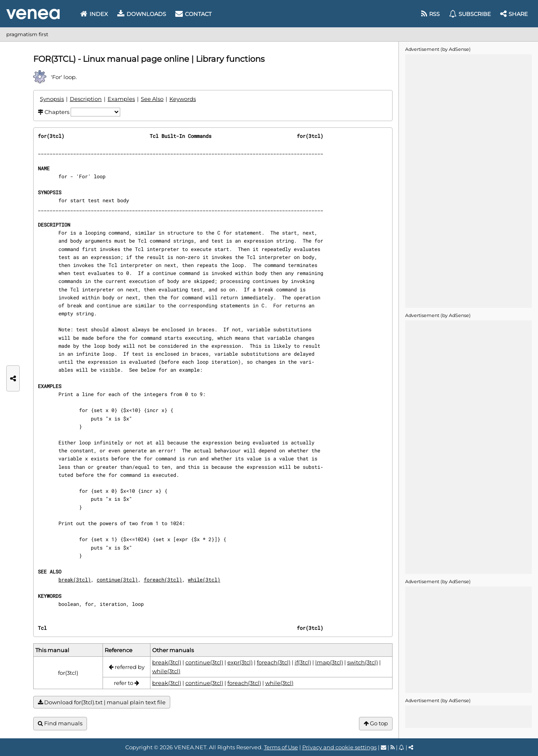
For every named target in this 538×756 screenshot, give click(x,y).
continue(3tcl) (117, 579)
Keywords (183, 99)
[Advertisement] (468, 180)
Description (86, 99)
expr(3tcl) (240, 662)
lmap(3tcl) (329, 662)
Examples (121, 99)
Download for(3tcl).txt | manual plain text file (102, 702)
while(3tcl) (204, 579)
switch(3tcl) (363, 662)
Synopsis (52, 99)
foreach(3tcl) (163, 579)
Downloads (142, 14)
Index (94, 14)
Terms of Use (281, 747)
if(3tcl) (303, 662)
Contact (193, 14)
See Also (152, 99)
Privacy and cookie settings (339, 747)
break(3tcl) (75, 579)
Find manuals (60, 723)
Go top (376, 723)
